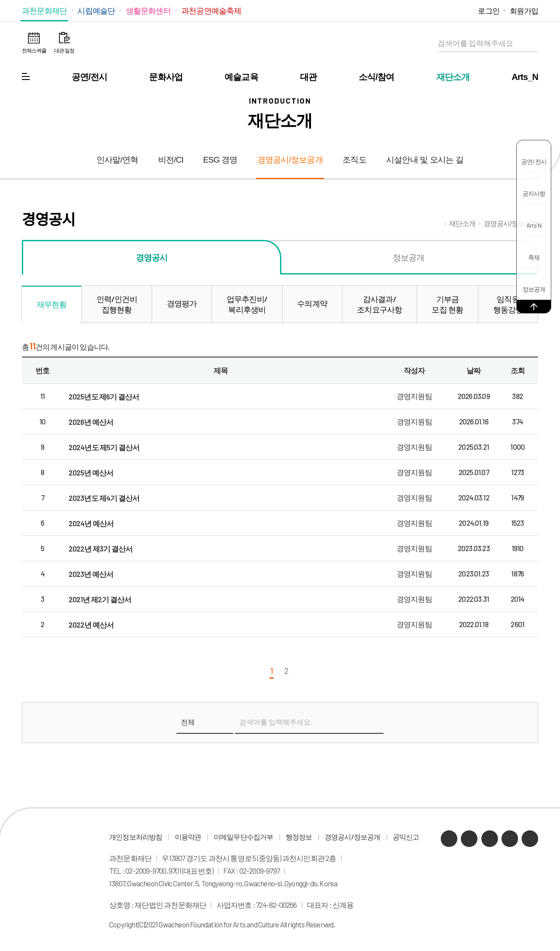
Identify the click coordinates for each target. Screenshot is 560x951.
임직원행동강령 (508, 304)
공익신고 (406, 837)
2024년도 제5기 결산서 (104, 447)
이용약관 (188, 837)
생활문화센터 (148, 10)
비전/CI (171, 160)
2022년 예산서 (91, 625)
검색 (529, 43)
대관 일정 (64, 50)
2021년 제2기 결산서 (100, 599)
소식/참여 (377, 77)
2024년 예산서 (91, 523)
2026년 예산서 (91, 422)
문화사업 (166, 77)
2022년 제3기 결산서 (101, 548)
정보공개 (534, 289)
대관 (308, 77)
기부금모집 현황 (447, 304)
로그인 (489, 10)
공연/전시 (90, 77)
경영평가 (182, 303)
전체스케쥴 (34, 50)
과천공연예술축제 (211, 10)
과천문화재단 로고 (280, 44)
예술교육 (241, 77)
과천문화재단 (44, 10)
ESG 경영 (220, 160)
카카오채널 (413, 10)
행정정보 (299, 837)
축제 (534, 257)
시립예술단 (96, 10)
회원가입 (524, 10)
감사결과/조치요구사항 (379, 304)
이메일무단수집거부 (244, 837)
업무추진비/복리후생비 (247, 304)
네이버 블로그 (427, 10)
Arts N (534, 225)
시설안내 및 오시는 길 (425, 160)
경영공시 (152, 257)
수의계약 (312, 303)
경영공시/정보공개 (290, 160)
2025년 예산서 (91, 472)
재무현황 (52, 304)
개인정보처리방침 (136, 837)
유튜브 (440, 10)
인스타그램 (453, 10)
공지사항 (534, 193)
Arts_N (525, 77)
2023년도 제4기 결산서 (104, 498)
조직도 (354, 160)
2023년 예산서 (91, 574)
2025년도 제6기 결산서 (104, 396)
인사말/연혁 (117, 160)
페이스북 (466, 10)
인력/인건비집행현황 (117, 304)
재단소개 (453, 77)
